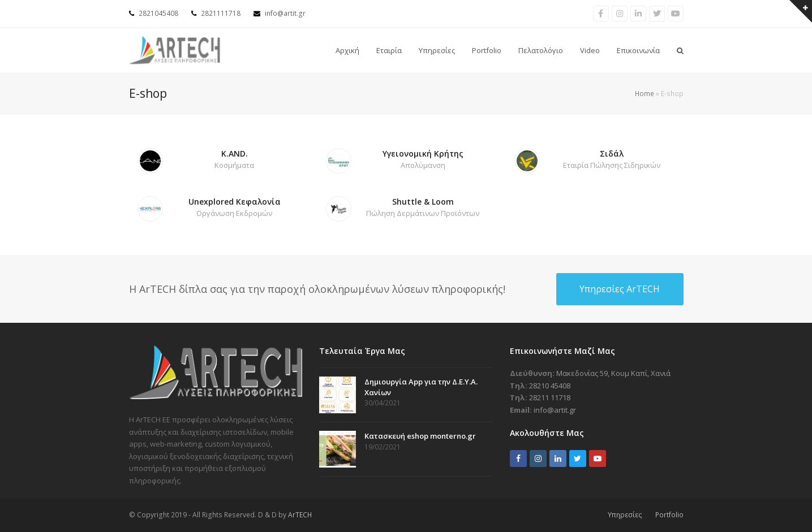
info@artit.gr (285, 13)
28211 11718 (550, 397)
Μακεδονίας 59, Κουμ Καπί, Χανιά (613, 373)
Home (645, 94)
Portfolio (669, 515)
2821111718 (221, 13)
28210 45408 (550, 386)
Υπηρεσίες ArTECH (620, 289)
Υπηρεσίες (625, 515)
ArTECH (300, 515)
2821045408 (158, 13)
